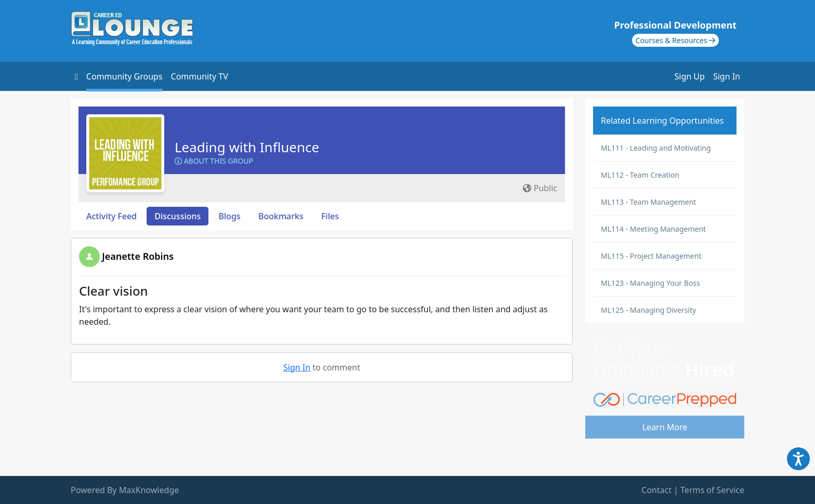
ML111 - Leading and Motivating (656, 148)
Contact (656, 490)
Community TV (200, 76)
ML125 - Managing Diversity (648, 310)
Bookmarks (281, 216)
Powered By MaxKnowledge (125, 490)
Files (330, 216)
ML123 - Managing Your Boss (650, 283)
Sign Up (690, 76)
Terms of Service (712, 490)
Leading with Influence (247, 147)
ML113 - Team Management (648, 202)
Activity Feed (111, 216)
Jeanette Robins (138, 256)
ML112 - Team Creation (640, 175)
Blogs (230, 216)
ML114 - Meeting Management (653, 229)
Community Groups (124, 76)
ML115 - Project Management (651, 256)
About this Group (214, 161)
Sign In (727, 76)
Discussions (178, 216)
